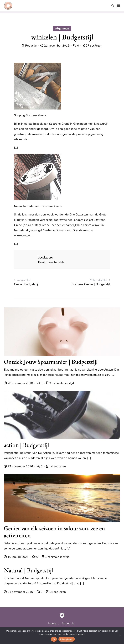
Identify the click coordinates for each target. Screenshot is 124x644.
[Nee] (120, 635)
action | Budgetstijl (26, 445)
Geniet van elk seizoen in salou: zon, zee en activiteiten (54, 532)
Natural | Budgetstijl (28, 570)
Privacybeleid (67, 639)
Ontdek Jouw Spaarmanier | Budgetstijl (51, 362)
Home (52, 623)
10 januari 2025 (17, 557)
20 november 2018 (19, 383)
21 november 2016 (55, 46)
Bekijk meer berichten (52, 262)
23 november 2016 (19, 466)
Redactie (30, 46)
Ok (54, 639)
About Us (68, 623)
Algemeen (62, 29)
